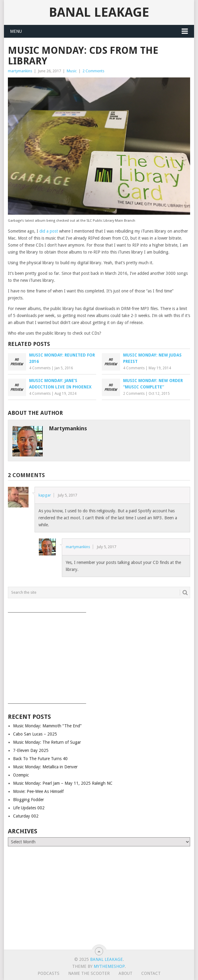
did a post (49, 231)
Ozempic (21, 775)
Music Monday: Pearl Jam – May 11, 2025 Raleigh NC (63, 783)
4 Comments (40, 368)
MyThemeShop (109, 966)
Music (72, 71)
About (126, 973)
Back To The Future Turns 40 (40, 759)
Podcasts (49, 973)
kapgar (45, 495)
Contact (151, 973)
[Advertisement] (99, 656)
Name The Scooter (89, 973)
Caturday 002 (26, 816)
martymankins (20, 71)
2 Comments (93, 71)
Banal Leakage (99, 12)
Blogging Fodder (29, 800)
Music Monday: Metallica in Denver (45, 767)
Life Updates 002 (29, 808)
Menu (16, 31)
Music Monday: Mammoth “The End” (47, 726)
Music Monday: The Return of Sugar (47, 742)
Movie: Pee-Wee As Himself (38, 791)
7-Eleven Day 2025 (31, 750)
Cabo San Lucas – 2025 (35, 734)
